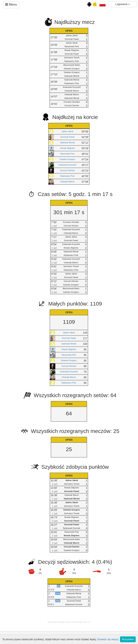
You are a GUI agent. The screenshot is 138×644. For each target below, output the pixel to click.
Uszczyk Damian (67, 170)
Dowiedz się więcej (108, 639)
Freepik (61, 622)
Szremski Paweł (67, 137)
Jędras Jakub (67, 131)
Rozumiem (128, 639)
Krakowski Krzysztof (67, 165)
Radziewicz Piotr (67, 176)
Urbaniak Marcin (67, 182)
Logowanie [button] (123, 4)
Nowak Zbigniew (67, 148)
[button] (103, 4)
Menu (11, 4)
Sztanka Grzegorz (67, 159)
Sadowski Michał (67, 143)
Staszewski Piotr (67, 154)
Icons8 (67, 622)
